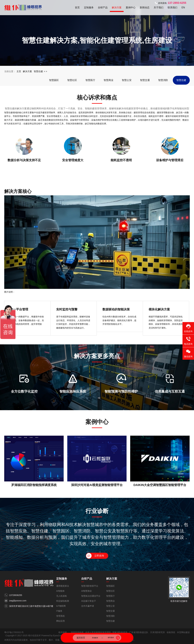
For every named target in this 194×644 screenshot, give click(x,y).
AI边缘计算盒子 (89, 601)
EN (183, 8)
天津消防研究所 (157, 632)
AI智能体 (60, 591)
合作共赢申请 (88, 606)
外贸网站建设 (183, 632)
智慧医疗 (90, 80)
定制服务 (89, 8)
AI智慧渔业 (86, 591)
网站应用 (60, 621)
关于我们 (159, 8)
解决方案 (117, 8)
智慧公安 (127, 80)
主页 (19, 71)
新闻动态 (145, 8)
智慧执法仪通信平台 (91, 596)
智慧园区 (54, 80)
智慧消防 (163, 80)
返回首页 (81, 638)
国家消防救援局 (120, 632)
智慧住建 (38, 71)
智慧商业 (109, 80)
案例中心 (131, 8)
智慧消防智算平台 (90, 586)
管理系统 (60, 616)
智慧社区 (72, 80)
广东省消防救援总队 (139, 632)
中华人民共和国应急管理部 (98, 632)
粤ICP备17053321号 (14, 632)
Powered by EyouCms (52, 636)
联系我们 (172, 8)
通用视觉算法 (63, 586)
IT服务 (59, 611)
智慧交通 (145, 80)
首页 (77, 8)
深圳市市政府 (77, 632)
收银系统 (171, 632)
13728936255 (16, 595)
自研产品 (103, 8)
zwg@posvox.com (18, 601)
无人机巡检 (62, 596)
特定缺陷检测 (63, 601)
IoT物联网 (61, 606)
